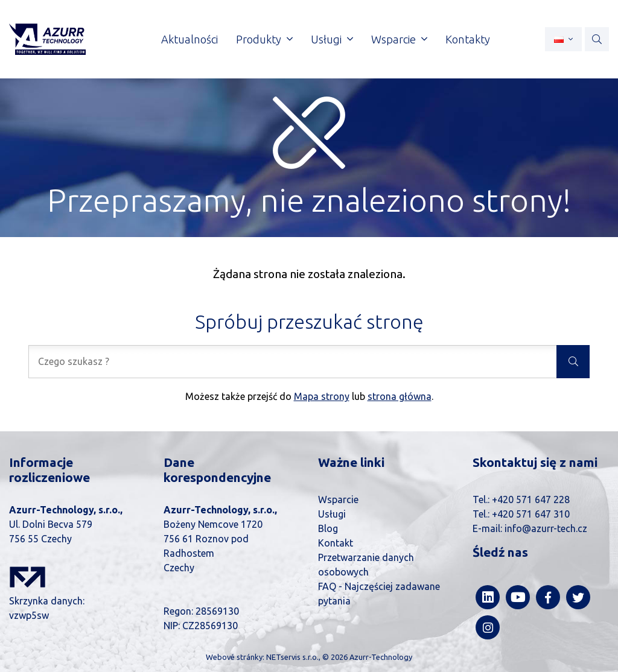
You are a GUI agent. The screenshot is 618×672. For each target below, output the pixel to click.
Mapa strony (322, 396)
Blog (328, 528)
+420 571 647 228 (531, 499)
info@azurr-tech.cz (546, 528)
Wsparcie (338, 499)
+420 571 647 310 (531, 514)
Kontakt (336, 543)
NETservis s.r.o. (292, 657)
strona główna (400, 396)
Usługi (332, 514)
